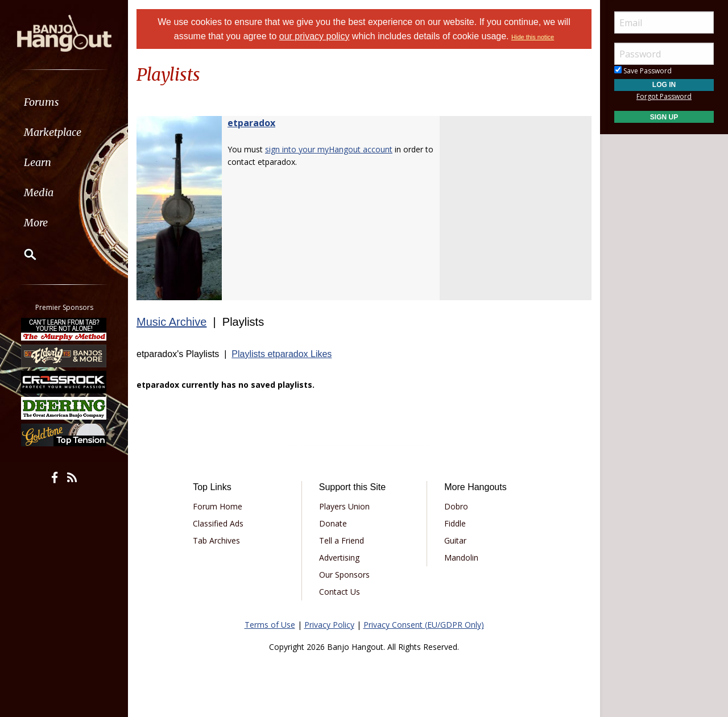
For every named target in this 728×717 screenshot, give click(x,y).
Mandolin (461, 558)
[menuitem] (64, 102)
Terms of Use (270, 625)
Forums (42, 102)
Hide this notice (533, 37)
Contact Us (340, 592)
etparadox (251, 123)
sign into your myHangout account (329, 149)
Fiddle (455, 523)
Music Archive (171, 322)
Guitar (455, 540)
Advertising (339, 558)
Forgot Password (664, 96)
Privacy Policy (329, 625)
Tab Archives (216, 540)
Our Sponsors (344, 575)
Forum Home (218, 506)
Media (39, 192)
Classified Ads (218, 523)
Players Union (344, 506)
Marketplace (53, 132)
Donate (333, 523)
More (36, 223)
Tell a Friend (342, 540)
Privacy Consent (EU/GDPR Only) (424, 625)
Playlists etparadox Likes (282, 354)
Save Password (643, 71)
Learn (38, 162)
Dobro (456, 506)
